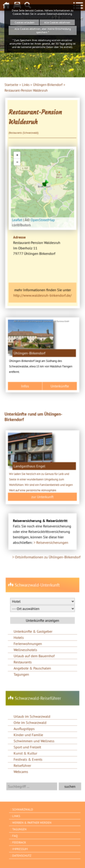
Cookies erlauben (25, 22)
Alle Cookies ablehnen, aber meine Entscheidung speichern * (43, 30)
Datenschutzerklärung (59, 14)
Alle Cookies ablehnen (57, 22)
